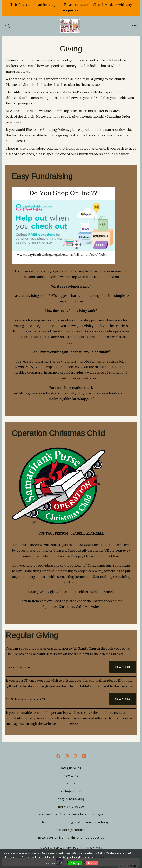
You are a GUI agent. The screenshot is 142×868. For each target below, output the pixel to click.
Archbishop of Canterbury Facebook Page (71, 814)
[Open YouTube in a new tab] (84, 756)
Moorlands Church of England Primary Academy (71, 822)
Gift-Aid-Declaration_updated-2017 (26, 699)
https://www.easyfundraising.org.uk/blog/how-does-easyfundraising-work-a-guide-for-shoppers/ (74, 396)
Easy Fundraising (71, 799)
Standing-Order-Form (18, 667)
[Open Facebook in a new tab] (58, 756)
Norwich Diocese (71, 807)
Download (123, 667)
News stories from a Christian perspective (71, 838)
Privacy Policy (93, 848)
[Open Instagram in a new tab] (67, 756)
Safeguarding (71, 768)
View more (100, 857)
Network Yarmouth (71, 830)
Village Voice (71, 791)
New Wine (71, 776)
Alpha (71, 783)
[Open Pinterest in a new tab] (75, 756)
